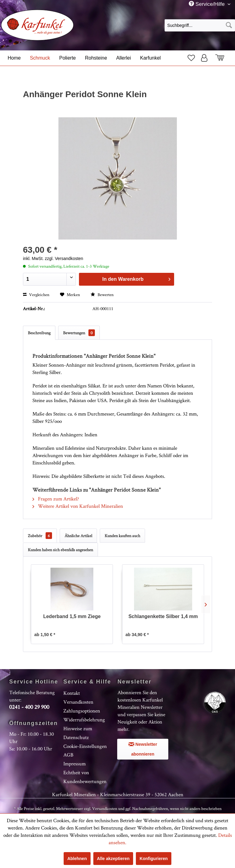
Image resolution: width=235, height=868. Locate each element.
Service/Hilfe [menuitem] (207, 4)
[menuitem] (200, 25)
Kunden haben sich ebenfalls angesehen (60, 550)
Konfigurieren (154, 859)
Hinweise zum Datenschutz (78, 733)
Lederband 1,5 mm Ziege (72, 616)
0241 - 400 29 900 (29, 707)
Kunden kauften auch (122, 536)
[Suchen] (229, 25)
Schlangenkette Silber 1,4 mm (163, 616)
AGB (68, 755)
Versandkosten (78, 702)
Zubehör (40, 536)
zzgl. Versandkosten (64, 258)
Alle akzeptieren (113, 859)
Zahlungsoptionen (82, 711)
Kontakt (72, 693)
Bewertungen (79, 333)
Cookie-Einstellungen (85, 746)
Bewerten (102, 295)
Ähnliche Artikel (78, 536)
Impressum (75, 764)
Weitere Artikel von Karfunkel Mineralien (78, 506)
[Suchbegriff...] (200, 25)
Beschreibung (39, 333)
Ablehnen (77, 859)
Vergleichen (36, 295)
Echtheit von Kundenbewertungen (85, 777)
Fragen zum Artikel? (56, 499)
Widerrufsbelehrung (84, 720)
